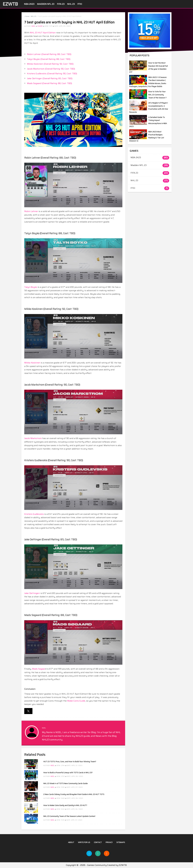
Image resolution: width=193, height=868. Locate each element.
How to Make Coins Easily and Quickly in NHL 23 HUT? (65, 805)
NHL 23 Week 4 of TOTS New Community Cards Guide (65, 783)
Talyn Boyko (31, 287)
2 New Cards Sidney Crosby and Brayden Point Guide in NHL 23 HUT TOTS (74, 794)
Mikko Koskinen (32, 363)
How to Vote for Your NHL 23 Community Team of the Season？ (158, 95)
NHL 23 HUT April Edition (43, 33)
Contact (98, 842)
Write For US (84, 842)
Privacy (109, 842)
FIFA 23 (61, 4)
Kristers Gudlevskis (34, 514)
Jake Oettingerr (32, 593)
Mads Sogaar (39, 669)
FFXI (80, 4)
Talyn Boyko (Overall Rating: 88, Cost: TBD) (49, 59)
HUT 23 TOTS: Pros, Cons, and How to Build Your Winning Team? (70, 762)
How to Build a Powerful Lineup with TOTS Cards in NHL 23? (68, 773)
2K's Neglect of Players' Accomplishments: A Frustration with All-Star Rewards (149, 107)
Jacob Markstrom (33, 438)
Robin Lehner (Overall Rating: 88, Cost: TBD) (49, 54)
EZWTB (10, 4)
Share (40, 26)
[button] (28, 711)
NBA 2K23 (29, 4)
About (71, 842)
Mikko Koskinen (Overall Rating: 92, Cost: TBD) (50, 64)
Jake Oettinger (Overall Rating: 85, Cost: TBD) (50, 78)
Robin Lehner (31, 211)
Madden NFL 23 (46, 4)
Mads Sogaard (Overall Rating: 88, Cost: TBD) (49, 83)
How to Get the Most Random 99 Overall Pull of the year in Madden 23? (148, 67)
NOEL (33, 26)
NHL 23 (71, 4)
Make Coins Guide (76, 701)
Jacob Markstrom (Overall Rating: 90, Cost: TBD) (51, 69)
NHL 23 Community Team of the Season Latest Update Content (69, 816)
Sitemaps (121, 842)
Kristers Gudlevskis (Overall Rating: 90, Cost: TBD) (52, 74)
